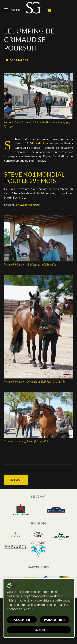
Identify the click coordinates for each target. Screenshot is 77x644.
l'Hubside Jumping (41, 143)
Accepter (22, 620)
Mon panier (49, 10)
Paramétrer (55, 620)
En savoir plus (39, 630)
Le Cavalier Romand (27, 205)
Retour (16, 480)
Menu (13, 10)
